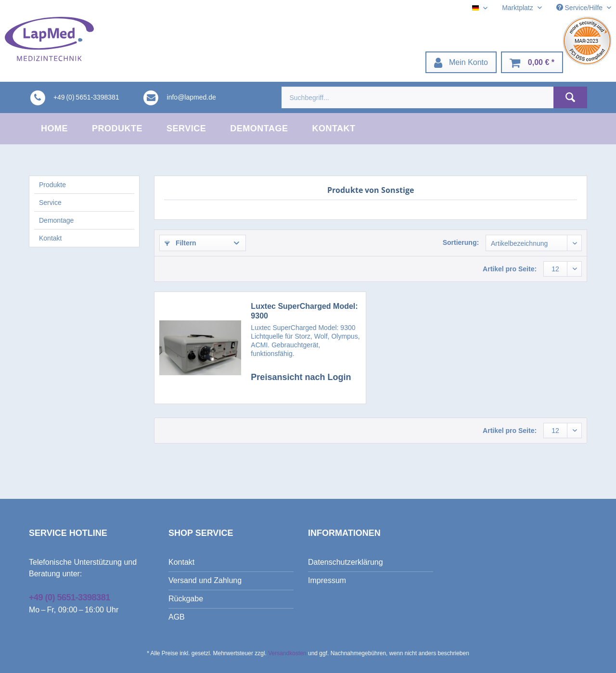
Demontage (56, 220)
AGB (177, 617)
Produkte (52, 185)
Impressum (327, 580)
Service (50, 203)
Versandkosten (287, 653)
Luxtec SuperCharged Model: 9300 (304, 311)
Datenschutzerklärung (346, 562)
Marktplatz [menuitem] (518, 8)
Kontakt (50, 238)
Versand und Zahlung (205, 580)
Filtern (180, 243)
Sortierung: (461, 242)
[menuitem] (461, 62)
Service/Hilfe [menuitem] (580, 8)
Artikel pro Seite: (510, 269)
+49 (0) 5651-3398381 (70, 597)
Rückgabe (186, 599)
